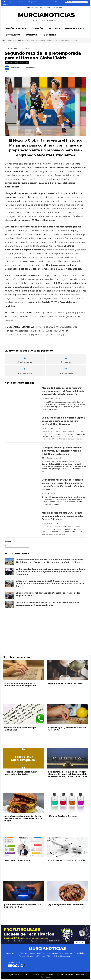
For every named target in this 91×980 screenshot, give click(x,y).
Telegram (42, 957)
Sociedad (32, 36)
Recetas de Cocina (28, 954)
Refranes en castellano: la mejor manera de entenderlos (20, 774)
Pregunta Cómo (66, 954)
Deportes (50, 36)
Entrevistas (13, 36)
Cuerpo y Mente (12, 954)
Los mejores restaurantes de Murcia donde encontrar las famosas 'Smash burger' (23, 819)
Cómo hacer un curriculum (18, 861)
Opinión (38, 29)
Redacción (15, 68)
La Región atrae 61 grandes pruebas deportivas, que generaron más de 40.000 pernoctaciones (62, 452)
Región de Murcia (17, 29)
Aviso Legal (60, 975)
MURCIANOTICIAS (46, 16)
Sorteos (57, 2)
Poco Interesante (25, 371)
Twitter (57, 957)
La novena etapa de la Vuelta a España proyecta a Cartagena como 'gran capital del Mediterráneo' (63, 422)
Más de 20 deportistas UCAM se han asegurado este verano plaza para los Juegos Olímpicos (63, 517)
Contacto (70, 975)
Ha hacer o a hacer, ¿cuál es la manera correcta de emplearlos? (21, 685)
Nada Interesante (66, 371)
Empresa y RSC (75, 29)
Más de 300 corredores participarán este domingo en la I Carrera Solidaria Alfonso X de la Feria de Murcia (63, 392)
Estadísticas (66, 957)
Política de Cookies (46, 975)
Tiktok (50, 957)
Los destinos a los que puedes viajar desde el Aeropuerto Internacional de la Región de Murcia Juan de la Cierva (68, 775)
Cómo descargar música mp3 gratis (67, 861)
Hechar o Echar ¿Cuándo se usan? (65, 684)
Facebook (23, 957)
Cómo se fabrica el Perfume (63, 817)
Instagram (33, 957)
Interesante (66, 360)
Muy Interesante (25, 360)
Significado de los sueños (47, 954)
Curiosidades (79, 954)
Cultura (54, 29)
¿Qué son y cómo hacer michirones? (67, 905)
